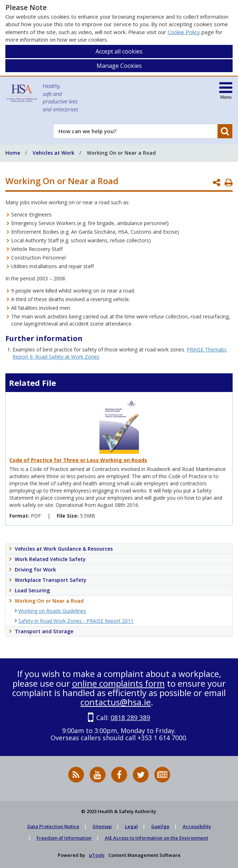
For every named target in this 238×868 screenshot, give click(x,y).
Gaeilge (160, 826)
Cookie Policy (184, 32)
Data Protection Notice (53, 826)
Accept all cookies (119, 51)
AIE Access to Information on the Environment (157, 838)
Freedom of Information (64, 838)
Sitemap (102, 826)
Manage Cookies (119, 66)
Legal (131, 826)
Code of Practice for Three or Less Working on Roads (78, 460)
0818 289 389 (130, 718)
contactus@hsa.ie (116, 702)
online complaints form (118, 683)
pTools (97, 855)
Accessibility (197, 826)
